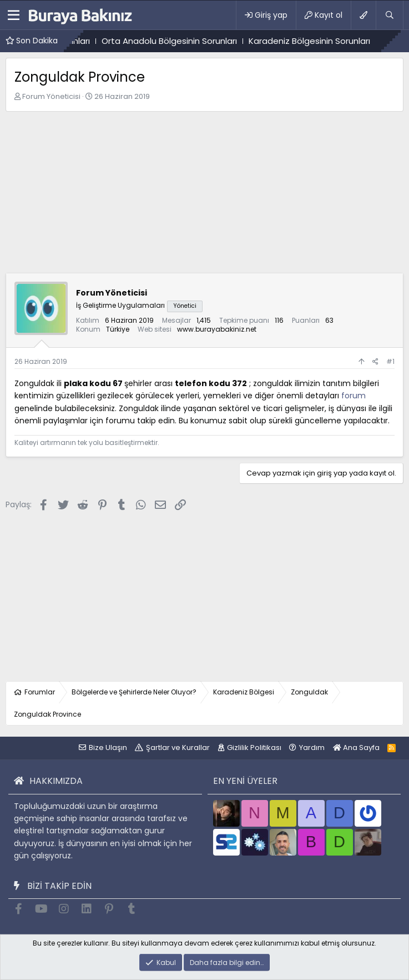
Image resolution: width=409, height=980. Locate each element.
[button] (14, 15)
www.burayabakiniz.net (217, 329)
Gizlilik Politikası (254, 747)
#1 (390, 361)
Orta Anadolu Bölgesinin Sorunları (182, 41)
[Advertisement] (204, 195)
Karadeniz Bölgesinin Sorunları (322, 41)
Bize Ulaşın (108, 747)
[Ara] (389, 15)
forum (354, 396)
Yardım (312, 747)
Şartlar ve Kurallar (178, 747)
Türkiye (118, 329)
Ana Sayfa (356, 747)
